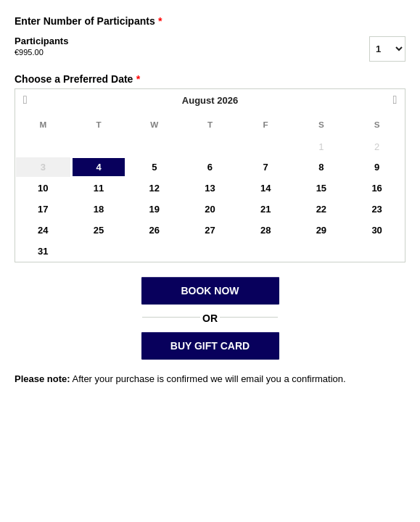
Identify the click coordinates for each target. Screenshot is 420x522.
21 (265, 209)
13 (210, 188)
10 (43, 188)
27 (210, 230)
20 (210, 209)
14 (265, 188)
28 (265, 230)
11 (99, 188)
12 (155, 188)
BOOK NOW (210, 291)
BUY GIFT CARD (210, 346)
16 (376, 188)
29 (321, 230)
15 (321, 188)
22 (321, 209)
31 (43, 251)
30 (376, 230)
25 (99, 230)
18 (99, 209)
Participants (174, 47)
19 (155, 209)
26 (155, 230)
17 (43, 209)
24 (43, 230)
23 (376, 209)
